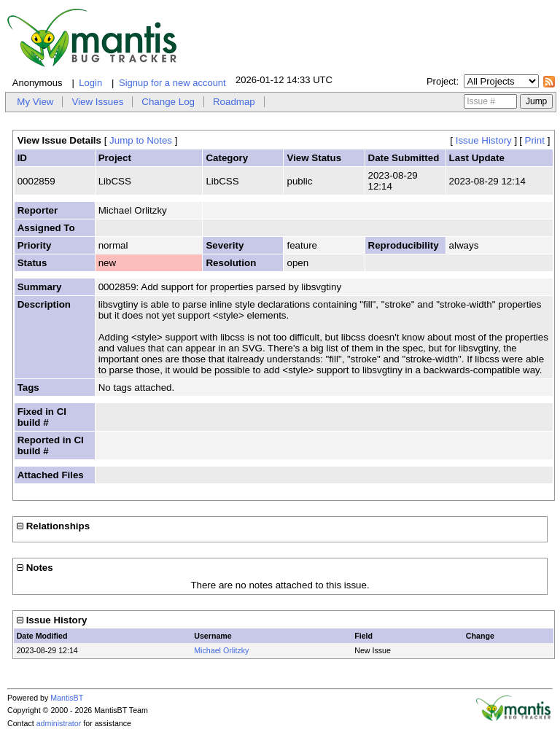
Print (535, 140)
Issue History (484, 140)
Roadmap (234, 102)
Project (441, 81)
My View (35, 102)
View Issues (97, 102)
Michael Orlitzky (221, 650)
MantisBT (67, 698)
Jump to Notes (141, 140)
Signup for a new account (172, 83)
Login (90, 83)
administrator (59, 723)
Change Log (168, 102)
